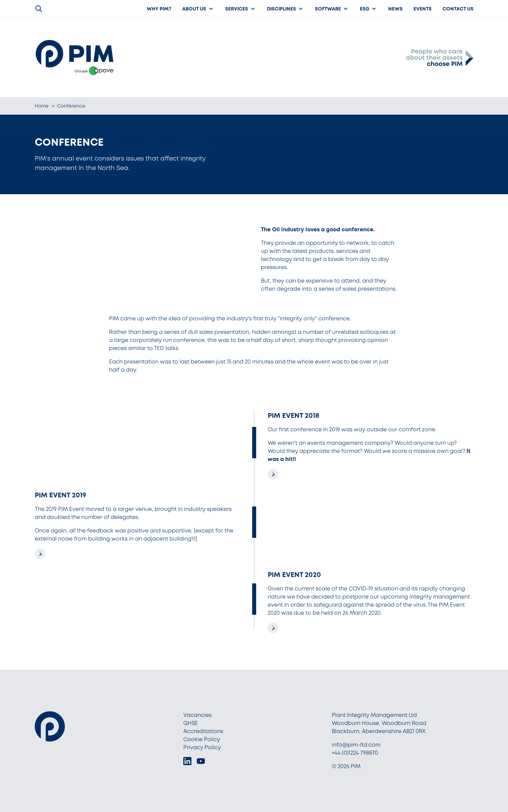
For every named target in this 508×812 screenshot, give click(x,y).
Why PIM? (159, 9)
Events (423, 9)
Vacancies (197, 715)
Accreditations (203, 731)
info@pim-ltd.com (356, 745)
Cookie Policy (202, 739)
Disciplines (286, 9)
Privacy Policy (202, 747)
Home (42, 106)
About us (198, 9)
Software (332, 9)
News (395, 9)
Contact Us (458, 9)
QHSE (191, 723)
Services (241, 9)
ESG (369, 9)
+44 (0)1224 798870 (355, 753)
